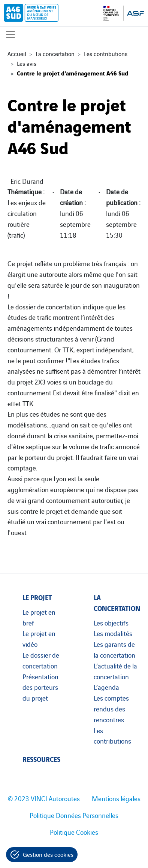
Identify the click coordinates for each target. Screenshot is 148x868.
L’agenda (106, 687)
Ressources (41, 759)
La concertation (55, 53)
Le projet (37, 597)
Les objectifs (111, 623)
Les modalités (113, 633)
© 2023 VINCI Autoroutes (44, 798)
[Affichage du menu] (10, 34)
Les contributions (106, 53)
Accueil (17, 53)
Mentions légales (116, 798)
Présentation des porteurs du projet (40, 687)
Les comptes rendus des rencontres (111, 708)
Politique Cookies (74, 832)
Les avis (27, 63)
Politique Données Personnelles (74, 815)
